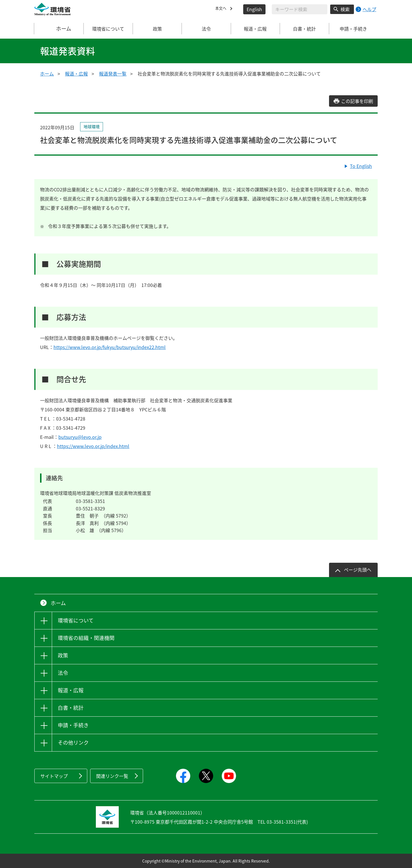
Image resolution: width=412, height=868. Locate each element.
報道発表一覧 (113, 74)
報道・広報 (76, 74)
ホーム (59, 29)
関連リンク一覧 (112, 776)
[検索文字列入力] (300, 9)
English (254, 9)
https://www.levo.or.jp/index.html (93, 446)
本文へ (222, 9)
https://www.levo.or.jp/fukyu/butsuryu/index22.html (110, 347)
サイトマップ (54, 776)
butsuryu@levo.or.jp (80, 437)
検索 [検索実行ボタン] (345, 9)
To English (361, 166)
